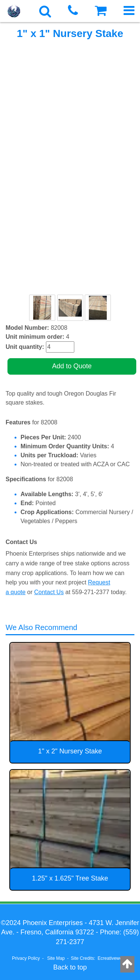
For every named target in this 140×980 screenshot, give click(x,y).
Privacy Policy (26, 958)
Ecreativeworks (113, 958)
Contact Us (49, 592)
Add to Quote (72, 366)
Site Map (56, 958)
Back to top (70, 967)
